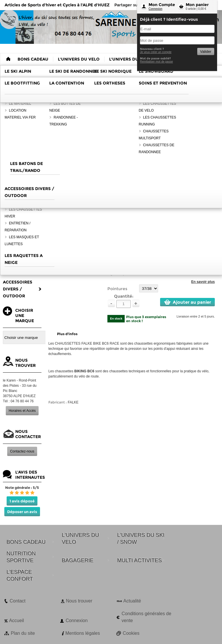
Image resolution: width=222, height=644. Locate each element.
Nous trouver (79, 601)
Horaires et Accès (22, 411)
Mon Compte (162, 5)
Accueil (16, 620)
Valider (206, 51)
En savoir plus (203, 282)
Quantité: (124, 296)
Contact (17, 601)
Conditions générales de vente (146, 617)
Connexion (155, 9)
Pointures (117, 289)
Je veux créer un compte (156, 52)
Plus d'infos (67, 334)
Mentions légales (83, 633)
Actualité (132, 601)
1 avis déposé (22, 501)
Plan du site (23, 633)
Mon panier (197, 5)
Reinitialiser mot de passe (156, 62)
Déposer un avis (22, 512)
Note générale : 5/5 (22, 488)
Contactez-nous (22, 451)
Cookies (131, 633)
